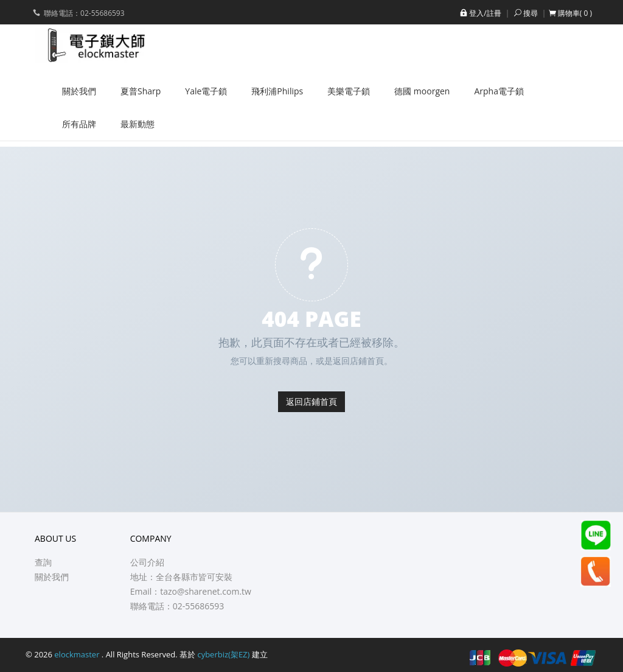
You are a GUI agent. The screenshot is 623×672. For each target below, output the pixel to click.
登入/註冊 (479, 13)
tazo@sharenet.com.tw (206, 591)
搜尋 (525, 13)
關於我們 (52, 577)
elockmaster (78, 654)
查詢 (43, 562)
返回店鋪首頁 (311, 401)
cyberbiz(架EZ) (223, 654)
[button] (570, 13)
